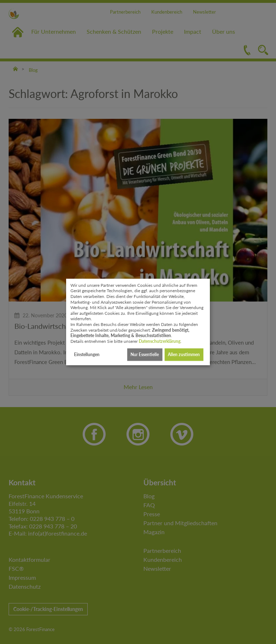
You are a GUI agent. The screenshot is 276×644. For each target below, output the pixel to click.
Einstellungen (87, 354)
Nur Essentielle (145, 354)
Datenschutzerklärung (160, 341)
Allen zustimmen (184, 354)
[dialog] (138, 322)
